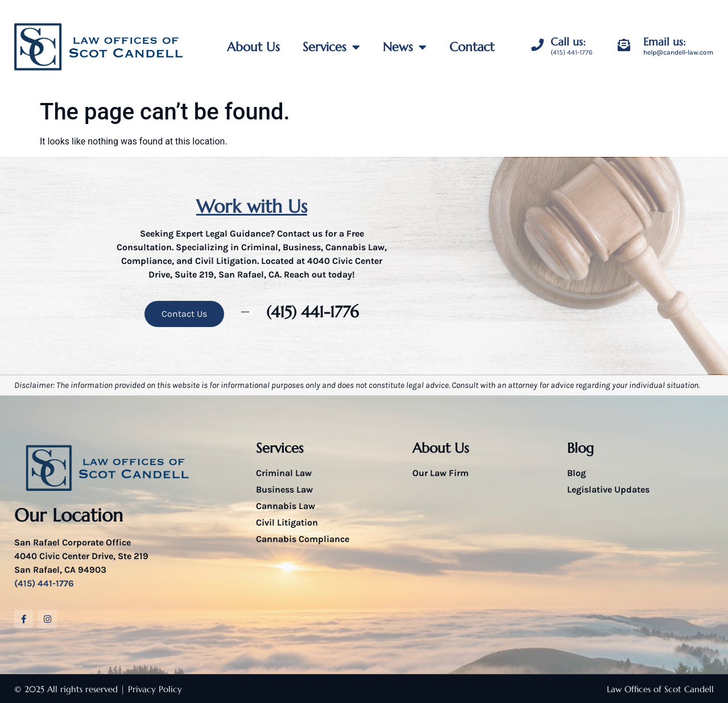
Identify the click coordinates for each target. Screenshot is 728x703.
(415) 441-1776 (572, 52)
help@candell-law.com (678, 52)
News (405, 47)
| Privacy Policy (151, 689)
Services (331, 47)
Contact (472, 47)
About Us (253, 47)
